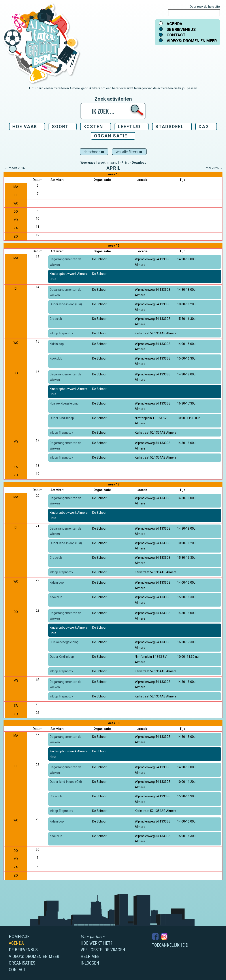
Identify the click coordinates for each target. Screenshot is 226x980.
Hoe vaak (25, 127)
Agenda (174, 24)
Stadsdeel (170, 127)
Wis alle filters (129, 152)
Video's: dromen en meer (192, 41)
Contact (176, 35)
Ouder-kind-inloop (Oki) (66, 304)
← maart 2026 (15, 168)
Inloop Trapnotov (61, 333)
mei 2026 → (214, 168)
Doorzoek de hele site (205, 7)
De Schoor (94, 152)
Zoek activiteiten (113, 99)
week (102, 163)
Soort (60, 127)
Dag (204, 127)
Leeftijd (129, 127)
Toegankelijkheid (170, 945)
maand (112, 163)
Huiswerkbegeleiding (64, 403)
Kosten (93, 127)
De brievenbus (181, 29)
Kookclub (56, 358)
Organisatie (111, 136)
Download (139, 163)
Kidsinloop (57, 344)
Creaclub (56, 319)
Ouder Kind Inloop (62, 418)
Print (125, 163)
